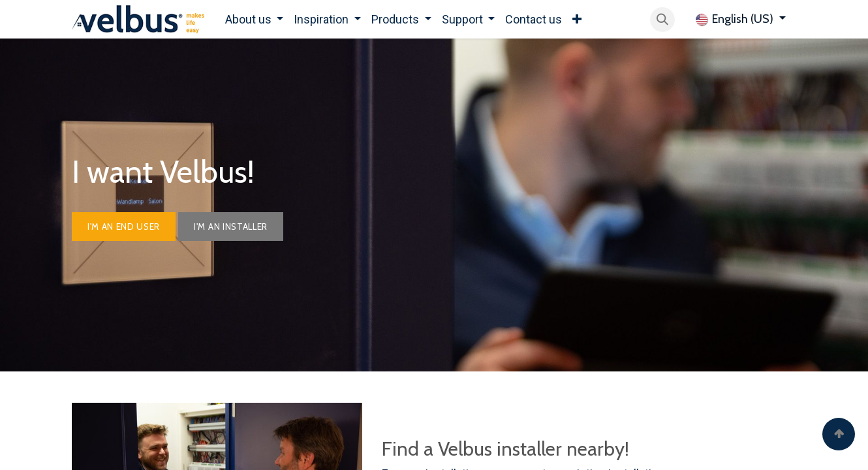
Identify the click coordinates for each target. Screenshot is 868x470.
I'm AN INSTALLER (231, 227)
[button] (662, 20)
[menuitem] (255, 19)
